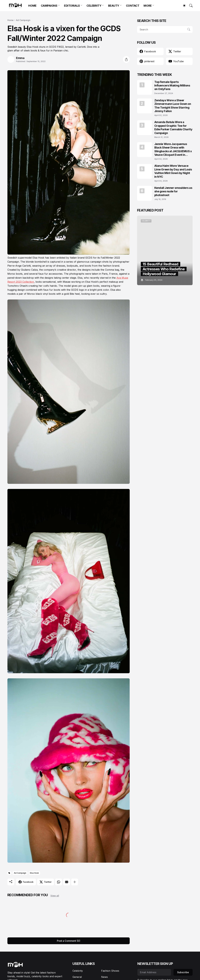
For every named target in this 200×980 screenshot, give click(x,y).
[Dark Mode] (183, 6)
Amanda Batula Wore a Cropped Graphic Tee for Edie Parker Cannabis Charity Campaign (173, 127)
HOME (32, 6)
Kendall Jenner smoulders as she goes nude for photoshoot (173, 191)
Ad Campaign (23, 20)
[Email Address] (154, 972)
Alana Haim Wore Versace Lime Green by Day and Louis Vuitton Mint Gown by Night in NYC (173, 171)
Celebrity (78, 971)
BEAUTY (114, 6)
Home (10, 20)
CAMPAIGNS (49, 6)
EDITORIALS (72, 6)
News (104, 977)
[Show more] (75, 882)
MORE (148, 6)
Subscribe (183, 972)
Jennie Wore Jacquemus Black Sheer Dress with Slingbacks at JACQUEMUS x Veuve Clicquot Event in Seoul (173, 150)
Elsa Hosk (34, 873)
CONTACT (133, 6)
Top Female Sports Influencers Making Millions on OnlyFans (172, 86)
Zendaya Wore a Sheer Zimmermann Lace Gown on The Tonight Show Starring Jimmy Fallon (173, 106)
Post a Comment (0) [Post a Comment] (69, 941)
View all (55, 896)
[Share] (126, 59)
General (77, 977)
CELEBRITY (94, 6)
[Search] (190, 6)
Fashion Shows (110, 971)
